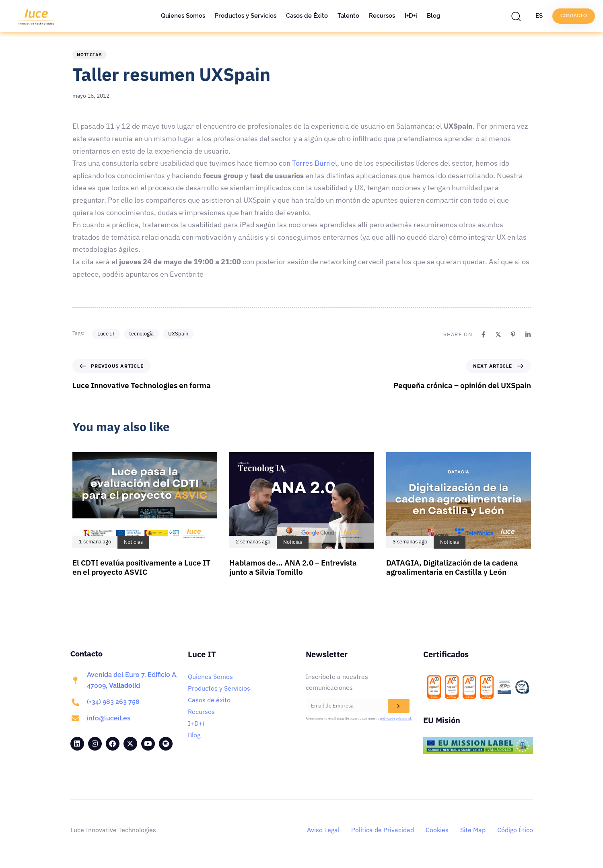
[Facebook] (483, 334)
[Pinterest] (513, 334)
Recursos (382, 16)
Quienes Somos (183, 16)
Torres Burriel (315, 163)
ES (539, 16)
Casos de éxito (209, 700)
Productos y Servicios (246, 16)
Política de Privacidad (383, 830)
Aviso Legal (323, 830)
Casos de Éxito (307, 16)
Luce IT (106, 334)
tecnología (141, 334)
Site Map (473, 830)
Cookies (437, 830)
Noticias (90, 55)
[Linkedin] (528, 334)
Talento (348, 16)
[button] (518, 16)
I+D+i (411, 16)
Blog (433, 16)
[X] (498, 334)
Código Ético (515, 830)
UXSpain (178, 334)
